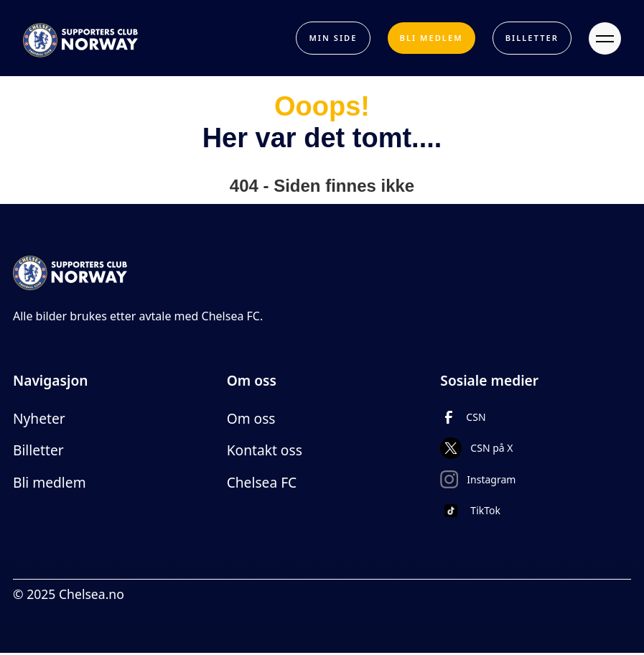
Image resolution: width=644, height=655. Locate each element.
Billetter (38, 450)
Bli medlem (50, 482)
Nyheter (39, 418)
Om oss (251, 418)
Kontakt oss (265, 450)
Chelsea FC (262, 482)
